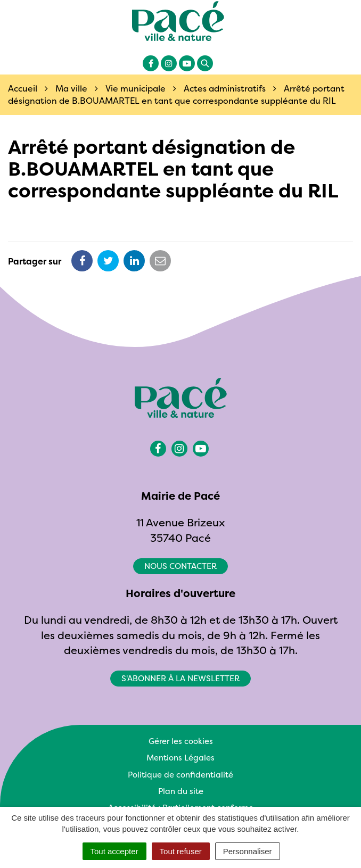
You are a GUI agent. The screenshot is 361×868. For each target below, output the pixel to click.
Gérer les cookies (181, 741)
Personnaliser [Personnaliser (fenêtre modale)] (248, 851)
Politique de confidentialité (180, 775)
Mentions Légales (180, 758)
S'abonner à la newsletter (180, 678)
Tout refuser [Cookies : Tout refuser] (181, 851)
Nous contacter (180, 566)
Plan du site (181, 791)
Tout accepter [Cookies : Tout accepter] (114, 851)
